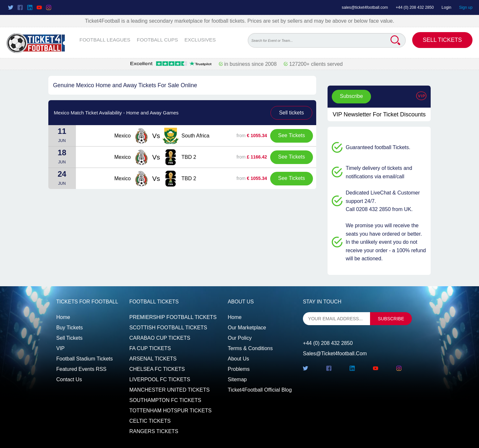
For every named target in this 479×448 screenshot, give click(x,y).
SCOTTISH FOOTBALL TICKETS (168, 328)
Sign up (466, 7)
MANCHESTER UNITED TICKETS (170, 390)
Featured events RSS (82, 369)
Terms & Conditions (250, 348)
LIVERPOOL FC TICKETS (160, 379)
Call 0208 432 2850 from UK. (379, 209)
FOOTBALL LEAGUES (105, 40)
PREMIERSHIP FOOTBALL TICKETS (173, 317)
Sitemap (237, 379)
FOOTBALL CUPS (157, 40)
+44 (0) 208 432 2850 (415, 7)
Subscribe (351, 96)
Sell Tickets (443, 40)
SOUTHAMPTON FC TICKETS (165, 400)
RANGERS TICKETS (154, 431)
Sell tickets (291, 113)
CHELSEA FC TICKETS (157, 369)
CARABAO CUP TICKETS (160, 338)
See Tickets (292, 135)
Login (447, 7)
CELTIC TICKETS (150, 421)
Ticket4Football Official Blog (260, 390)
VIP (61, 348)
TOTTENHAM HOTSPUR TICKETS (171, 411)
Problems (239, 369)
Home (63, 317)
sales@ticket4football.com (365, 7)
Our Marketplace (247, 328)
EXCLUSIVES (200, 40)
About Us (238, 359)
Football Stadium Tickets (85, 359)
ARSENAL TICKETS (153, 359)
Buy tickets (70, 328)
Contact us (69, 379)
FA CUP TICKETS (150, 348)
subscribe (391, 319)
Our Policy (240, 338)
